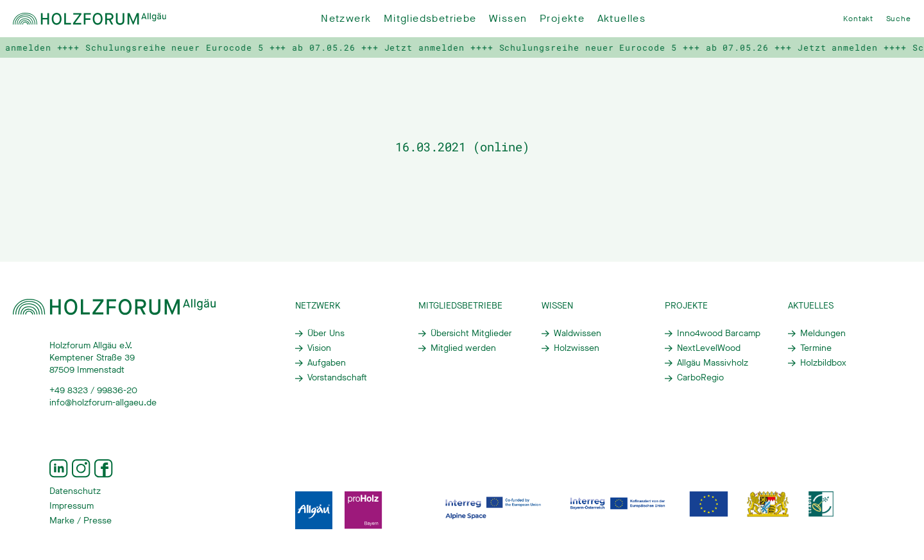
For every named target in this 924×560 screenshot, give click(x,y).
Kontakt (858, 19)
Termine (816, 348)
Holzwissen (577, 348)
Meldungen (823, 334)
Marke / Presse (81, 521)
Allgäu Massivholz (713, 363)
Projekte (562, 19)
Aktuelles (622, 19)
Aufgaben (327, 363)
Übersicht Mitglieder (471, 334)
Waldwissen (577, 334)
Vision (319, 348)
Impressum (72, 506)
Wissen (508, 19)
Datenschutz (75, 491)
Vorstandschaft (337, 378)
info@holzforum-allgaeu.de (103, 403)
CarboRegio (700, 378)
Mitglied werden (463, 348)
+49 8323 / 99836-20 (93, 391)
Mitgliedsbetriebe (430, 19)
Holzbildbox (823, 363)
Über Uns (326, 334)
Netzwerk (346, 19)
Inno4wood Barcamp (719, 334)
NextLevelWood (709, 348)
